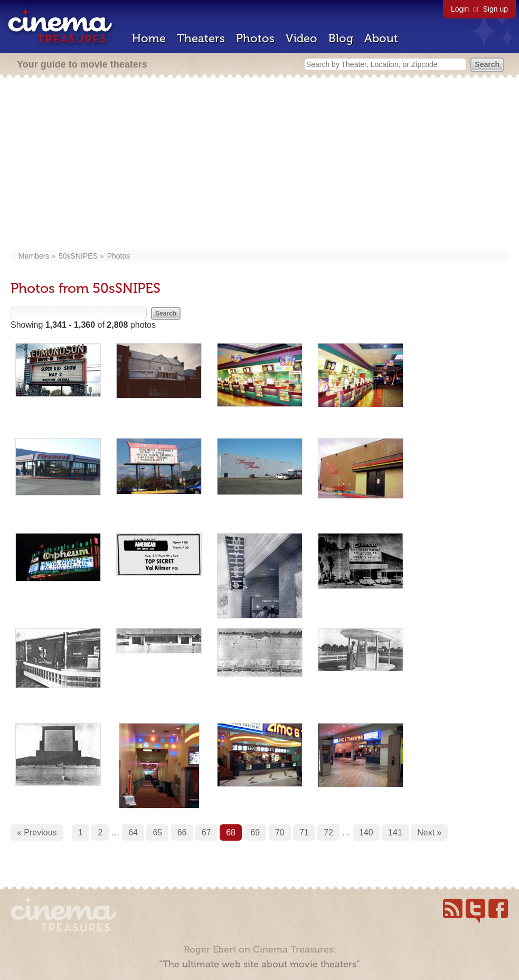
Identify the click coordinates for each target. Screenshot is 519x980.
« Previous (37, 832)
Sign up (496, 9)
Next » (429, 832)
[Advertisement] (265, 165)
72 (328, 832)
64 (133, 832)
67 (206, 832)
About (381, 38)
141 (395, 832)
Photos (255, 38)
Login (460, 9)
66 (182, 832)
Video (301, 38)
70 (280, 832)
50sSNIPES (78, 256)
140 (366, 832)
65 (157, 832)
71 (304, 832)
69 (255, 832)
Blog (341, 38)
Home (149, 38)
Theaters (201, 38)
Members (34, 256)
